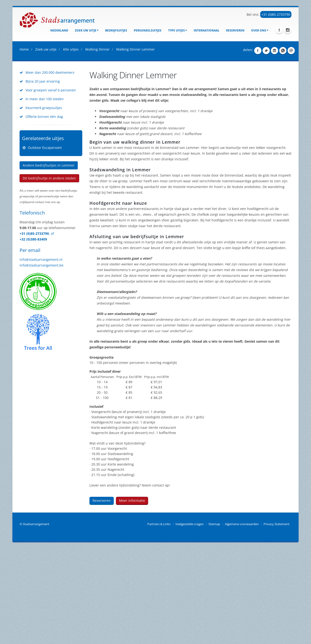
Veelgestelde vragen (189, 620)
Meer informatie (132, 596)
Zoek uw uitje (87, 30)
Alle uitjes (71, 145)
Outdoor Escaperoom (45, 243)
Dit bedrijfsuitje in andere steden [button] (49, 274)
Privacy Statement (277, 620)
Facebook (279, 30)
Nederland (59, 30)
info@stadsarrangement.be (41, 361)
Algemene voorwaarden (242, 620)
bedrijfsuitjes (116, 30)
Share (258, 146)
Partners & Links (159, 620)
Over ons (260, 30)
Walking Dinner (97, 145)
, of (51, 329)
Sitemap (214, 620)
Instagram (288, 30)
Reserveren (235, 30)
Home (24, 145)
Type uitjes (178, 30)
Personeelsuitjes (148, 30)
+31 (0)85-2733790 (276, 14)
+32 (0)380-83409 (33, 335)
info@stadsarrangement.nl (41, 355)
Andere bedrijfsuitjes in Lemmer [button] (49, 261)
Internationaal (207, 30)
